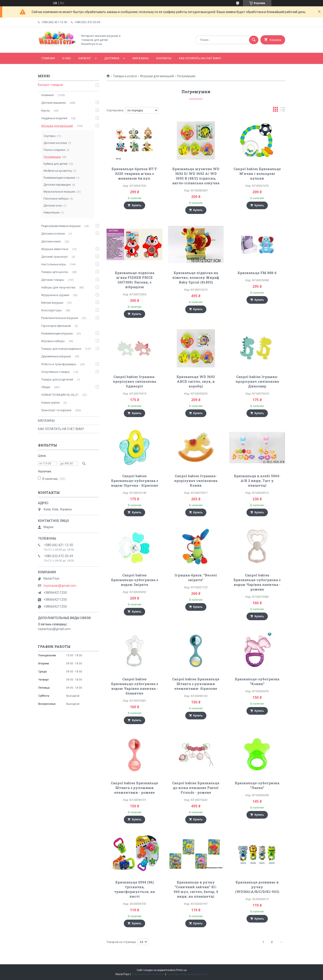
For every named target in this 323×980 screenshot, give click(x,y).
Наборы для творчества (58, 287)
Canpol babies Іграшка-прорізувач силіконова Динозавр (257, 381)
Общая (46, 387)
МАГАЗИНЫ (141, 58)
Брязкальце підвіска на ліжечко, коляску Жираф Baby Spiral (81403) (196, 277)
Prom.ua (181, 970)
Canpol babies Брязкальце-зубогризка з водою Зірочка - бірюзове (135, 481)
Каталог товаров (50, 85)
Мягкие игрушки (52, 303)
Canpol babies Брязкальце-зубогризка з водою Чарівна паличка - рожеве (257, 582)
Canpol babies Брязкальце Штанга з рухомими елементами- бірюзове (196, 684)
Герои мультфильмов (56, 326)
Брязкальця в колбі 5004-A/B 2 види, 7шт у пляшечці (257, 481)
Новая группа (50, 403)
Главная (48, 58)
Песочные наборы (56, 199)
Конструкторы (51, 310)
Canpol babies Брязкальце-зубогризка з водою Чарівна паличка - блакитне (135, 686)
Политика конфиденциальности (187, 974)
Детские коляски (53, 234)
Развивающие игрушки (57, 333)
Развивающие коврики (59, 178)
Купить (137, 205)
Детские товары (53, 280)
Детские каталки (55, 143)
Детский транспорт (55, 257)
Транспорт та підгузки (56, 410)
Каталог (85, 58)
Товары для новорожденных (61, 349)
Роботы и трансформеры (59, 364)
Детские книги (51, 241)
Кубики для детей (55, 164)
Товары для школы (55, 272)
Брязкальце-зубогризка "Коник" (257, 681)
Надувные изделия (54, 118)
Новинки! (48, 95)
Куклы (46, 111)
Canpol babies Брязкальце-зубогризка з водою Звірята (135, 580)
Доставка (112, 58)
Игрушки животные (55, 249)
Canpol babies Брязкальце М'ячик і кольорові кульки (257, 174)
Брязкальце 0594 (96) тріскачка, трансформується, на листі (134, 889)
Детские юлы (53, 205)
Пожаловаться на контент (148, 974)
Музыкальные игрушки (59, 192)
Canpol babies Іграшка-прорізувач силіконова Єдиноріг (134, 381)
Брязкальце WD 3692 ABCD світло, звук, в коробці (196, 381)
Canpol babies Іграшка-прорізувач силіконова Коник (196, 481)
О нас (67, 58)
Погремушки (52, 157)
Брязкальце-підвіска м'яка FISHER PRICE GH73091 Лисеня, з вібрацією (135, 280)
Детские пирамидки (57, 185)
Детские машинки (53, 103)
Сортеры (50, 136)
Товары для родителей (57, 379)
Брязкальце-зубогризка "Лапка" (257, 785)
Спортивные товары (56, 372)
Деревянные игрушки (56, 356)
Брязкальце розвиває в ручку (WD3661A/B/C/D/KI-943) (257, 887)
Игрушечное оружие (55, 295)
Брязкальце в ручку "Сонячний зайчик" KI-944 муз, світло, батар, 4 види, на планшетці (196, 889)
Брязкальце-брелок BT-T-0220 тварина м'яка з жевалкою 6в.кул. (135, 174)
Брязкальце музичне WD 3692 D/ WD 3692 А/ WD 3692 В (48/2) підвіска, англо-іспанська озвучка (196, 176)
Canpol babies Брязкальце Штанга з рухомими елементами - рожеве (134, 788)
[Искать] (254, 40)
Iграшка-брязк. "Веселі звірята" (196, 577)
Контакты (164, 58)
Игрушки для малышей (157, 76)
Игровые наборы (53, 341)
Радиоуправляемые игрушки (61, 226)
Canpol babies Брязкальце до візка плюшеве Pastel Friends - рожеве (196, 788)
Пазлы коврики (54, 150)
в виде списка (283, 110)
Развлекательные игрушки (60, 318)
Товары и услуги (125, 76)
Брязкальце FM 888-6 (257, 273)
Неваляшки (51, 212)
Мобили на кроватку (58, 171)
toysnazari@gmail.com (60, 586)
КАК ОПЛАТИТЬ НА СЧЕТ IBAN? (200, 58)
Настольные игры (54, 264)
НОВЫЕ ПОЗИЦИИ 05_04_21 (60, 395)
